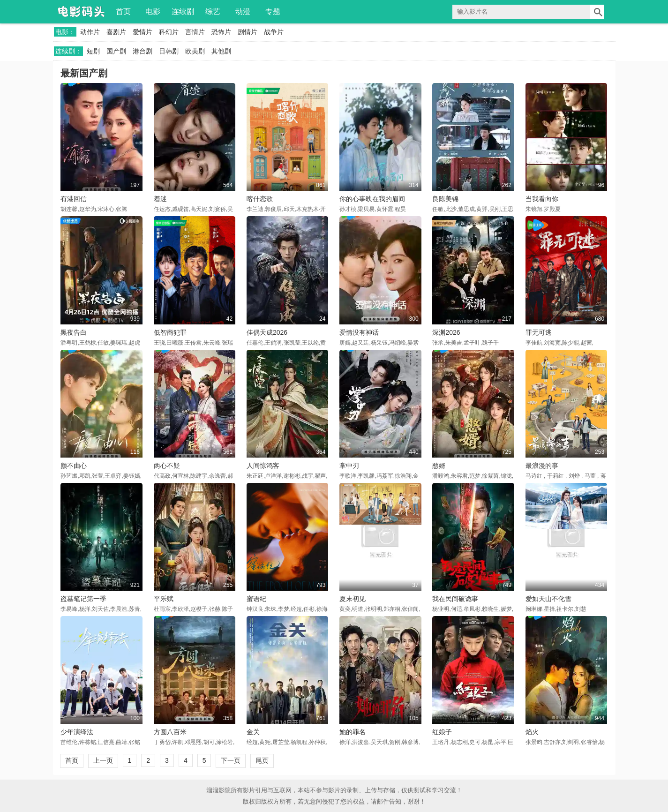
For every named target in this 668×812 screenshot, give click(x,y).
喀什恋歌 (260, 199)
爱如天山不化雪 (548, 599)
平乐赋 (164, 599)
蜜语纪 (256, 599)
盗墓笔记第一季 (83, 599)
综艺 (213, 11)
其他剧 (221, 51)
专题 (273, 11)
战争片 (274, 32)
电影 (153, 11)
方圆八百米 (170, 732)
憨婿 (439, 466)
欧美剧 (195, 51)
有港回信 (74, 199)
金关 (253, 732)
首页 (123, 11)
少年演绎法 (77, 732)
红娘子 (442, 732)
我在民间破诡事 (455, 599)
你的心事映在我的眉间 (372, 199)
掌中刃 (349, 466)
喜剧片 (116, 32)
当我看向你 (542, 199)
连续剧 (183, 11)
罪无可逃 (539, 332)
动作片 (90, 32)
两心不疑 (167, 466)
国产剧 (116, 51)
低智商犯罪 (170, 332)
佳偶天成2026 (267, 332)
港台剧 (143, 51)
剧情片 (248, 32)
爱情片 (143, 32)
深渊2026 (446, 332)
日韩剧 (169, 51)
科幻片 (169, 32)
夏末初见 (353, 599)
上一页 (103, 760)
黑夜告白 (74, 332)
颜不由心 (74, 466)
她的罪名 (353, 732)
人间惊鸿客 (263, 466)
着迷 (160, 199)
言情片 (195, 32)
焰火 (532, 732)
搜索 (597, 12)
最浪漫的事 (542, 466)
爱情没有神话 (359, 332)
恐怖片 (221, 32)
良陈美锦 (445, 199)
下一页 (231, 760)
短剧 (93, 51)
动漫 (243, 11)
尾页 (262, 760)
